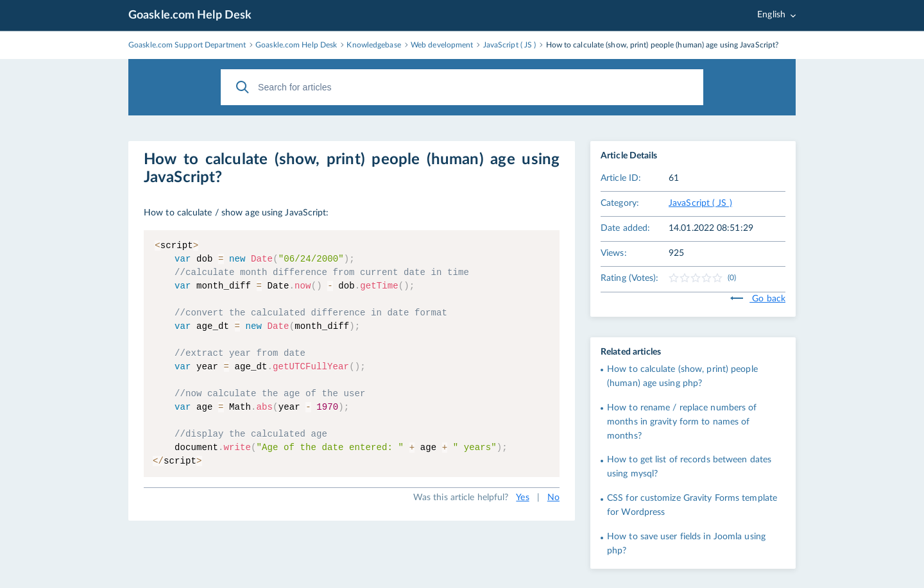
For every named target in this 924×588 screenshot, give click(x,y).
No (553, 498)
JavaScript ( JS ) (700, 203)
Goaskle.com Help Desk (190, 15)
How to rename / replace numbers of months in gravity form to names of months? (682, 422)
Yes (522, 498)
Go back (758, 299)
